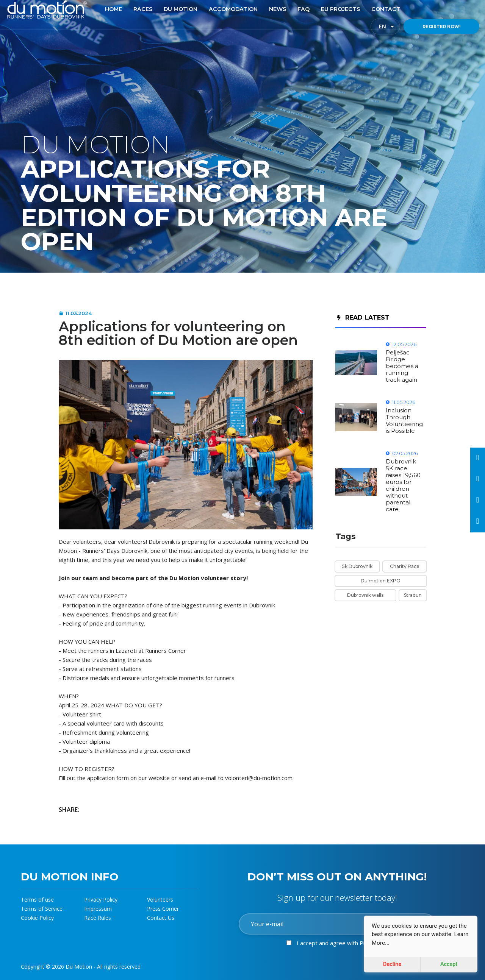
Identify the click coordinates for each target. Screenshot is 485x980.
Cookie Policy (37, 918)
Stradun (413, 595)
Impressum (98, 909)
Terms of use (37, 900)
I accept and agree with (346, 943)
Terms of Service (42, 909)
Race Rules (98, 918)
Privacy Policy (101, 900)
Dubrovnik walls (365, 595)
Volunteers (160, 900)
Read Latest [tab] (363, 318)
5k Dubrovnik (357, 566)
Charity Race (405, 566)
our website (154, 778)
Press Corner (163, 909)
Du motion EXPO (381, 581)
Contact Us (161, 918)
